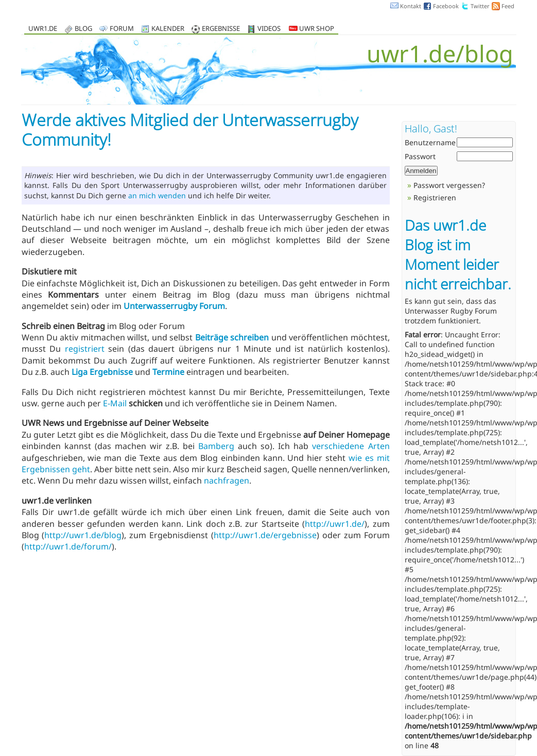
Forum (122, 29)
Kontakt (411, 6)
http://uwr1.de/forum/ (68, 546)
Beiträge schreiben (232, 337)
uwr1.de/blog (440, 53)
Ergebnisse (221, 29)
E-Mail (115, 403)
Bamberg (216, 446)
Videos (269, 29)
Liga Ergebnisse (102, 372)
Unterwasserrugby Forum (174, 306)
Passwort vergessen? (449, 185)
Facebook (446, 6)
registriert (85, 349)
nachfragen (227, 480)
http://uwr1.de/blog (83, 535)
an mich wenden (157, 195)
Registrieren (435, 197)
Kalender (168, 29)
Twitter (480, 6)
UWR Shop (311, 29)
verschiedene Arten (351, 446)
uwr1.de (43, 29)
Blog (83, 29)
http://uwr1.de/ (335, 524)
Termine (168, 372)
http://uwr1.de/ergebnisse (265, 535)
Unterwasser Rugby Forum (451, 311)
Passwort (420, 156)
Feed (508, 6)
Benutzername (430, 142)
